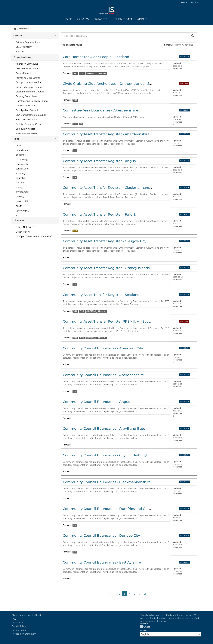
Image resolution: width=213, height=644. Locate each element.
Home (68, 19)
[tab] (35, 36)
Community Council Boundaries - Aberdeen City (103, 348)
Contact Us (18, 623)
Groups (18, 36)
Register (195, 2)
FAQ (14, 619)
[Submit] (193, 36)
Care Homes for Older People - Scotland (96, 57)
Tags (16, 139)
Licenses (19, 220)
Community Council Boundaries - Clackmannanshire (107, 482)
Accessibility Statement (24, 634)
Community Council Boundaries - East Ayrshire (102, 562)
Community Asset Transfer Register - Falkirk (100, 214)
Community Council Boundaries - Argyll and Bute (104, 429)
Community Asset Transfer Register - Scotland (101, 295)
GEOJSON (102, 73)
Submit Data (124, 19)
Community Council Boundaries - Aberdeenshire (103, 375)
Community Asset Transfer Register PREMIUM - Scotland (110, 321)
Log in (184, 2)
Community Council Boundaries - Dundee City (101, 536)
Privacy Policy (19, 630)
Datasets (101, 19)
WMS (82, 73)
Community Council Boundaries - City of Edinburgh (106, 455)
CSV (75, 231)
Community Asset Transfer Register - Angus (99, 161)
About (142, 19)
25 (145, 594)
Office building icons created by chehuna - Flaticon (166, 615)
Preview (83, 19)
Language (143, 630)
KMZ (75, 124)
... (140, 594)
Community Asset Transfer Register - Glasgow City (105, 241)
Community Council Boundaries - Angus (96, 402)
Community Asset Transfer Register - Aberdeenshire (106, 134)
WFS (75, 73)
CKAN (145, 626)
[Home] (15, 29)
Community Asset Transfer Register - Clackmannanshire (110, 188)
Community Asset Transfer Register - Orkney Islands (106, 268)
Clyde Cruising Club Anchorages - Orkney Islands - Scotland (113, 84)
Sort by (168, 45)
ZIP (81, 124)
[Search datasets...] (125, 36)
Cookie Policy (19, 626)
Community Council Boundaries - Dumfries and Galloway (110, 509)
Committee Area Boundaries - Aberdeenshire (101, 110)
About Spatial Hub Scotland (26, 615)
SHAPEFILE (91, 73)
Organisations (22, 57)
